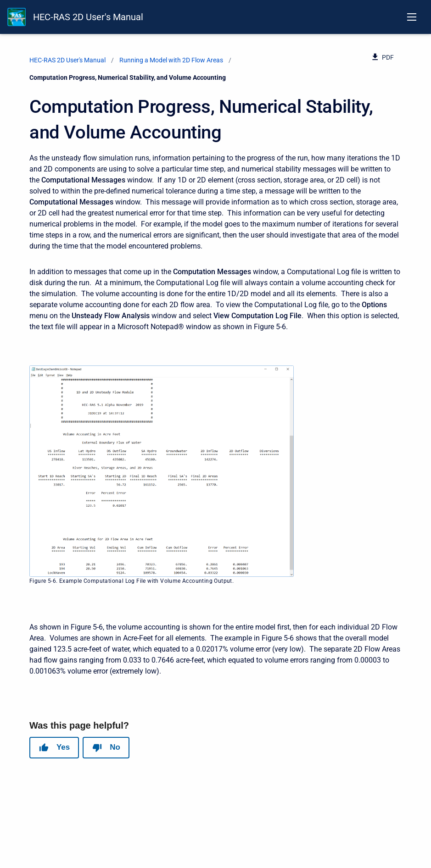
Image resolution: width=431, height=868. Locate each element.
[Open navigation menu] (412, 17)
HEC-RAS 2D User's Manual (88, 17)
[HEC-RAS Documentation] (17, 17)
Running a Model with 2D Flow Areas (171, 60)
